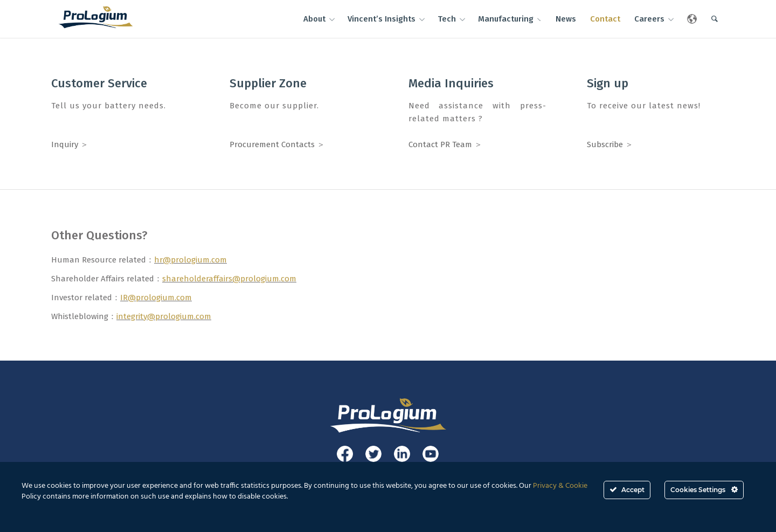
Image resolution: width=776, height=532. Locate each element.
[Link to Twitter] (373, 454)
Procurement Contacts (272, 144)
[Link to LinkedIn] (402, 454)
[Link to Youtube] (431, 454)
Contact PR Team (440, 144)
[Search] (715, 19)
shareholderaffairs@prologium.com (229, 279)
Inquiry (65, 144)
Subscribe (605, 144)
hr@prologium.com (190, 260)
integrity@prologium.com (164, 316)
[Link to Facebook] (345, 454)
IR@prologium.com (156, 298)
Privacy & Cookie (560, 486)
